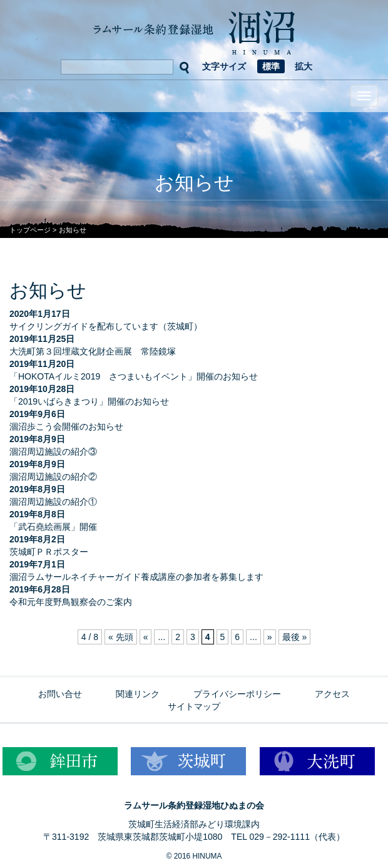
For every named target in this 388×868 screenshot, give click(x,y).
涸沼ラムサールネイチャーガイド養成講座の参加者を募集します (136, 577)
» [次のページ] (270, 637)
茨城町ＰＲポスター (49, 552)
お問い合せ (60, 694)
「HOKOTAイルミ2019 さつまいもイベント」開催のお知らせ (134, 376)
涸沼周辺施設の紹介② (53, 477)
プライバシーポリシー (237, 694)
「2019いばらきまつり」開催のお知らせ (89, 401)
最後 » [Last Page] (295, 637)
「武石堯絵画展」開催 (53, 527)
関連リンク (138, 694)
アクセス (332, 694)
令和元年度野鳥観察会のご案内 (71, 602)
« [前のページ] (146, 637)
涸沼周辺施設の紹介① (53, 502)
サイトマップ (194, 706)
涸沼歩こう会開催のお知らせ (66, 426)
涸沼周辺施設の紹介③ (53, 452)
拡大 (304, 66)
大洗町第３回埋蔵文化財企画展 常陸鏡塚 (93, 351)
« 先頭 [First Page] (121, 637)
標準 (271, 66)
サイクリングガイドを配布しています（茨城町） (106, 326)
